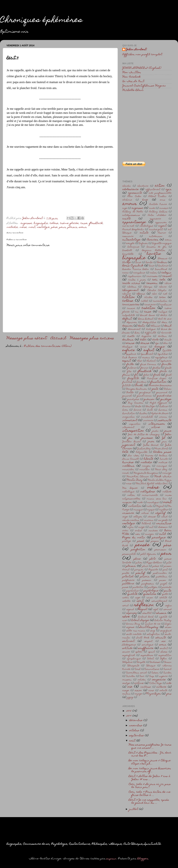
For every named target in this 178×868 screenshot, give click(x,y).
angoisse (26, 223)
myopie (151, 510)
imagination (129, 417)
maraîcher (128, 470)
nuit (151, 527)
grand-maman (144, 396)
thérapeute (133, 666)
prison (163, 580)
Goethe (130, 393)
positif (140, 573)
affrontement (153, 190)
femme (144, 368)
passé (141, 541)
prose (125, 587)
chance (163, 287)
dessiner (128, 326)
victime (139, 683)
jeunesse (147, 438)
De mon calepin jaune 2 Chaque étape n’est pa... (150, 762)
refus (168, 606)
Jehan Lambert (136, 50)
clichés (148, 298)
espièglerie (161, 358)
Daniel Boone (148, 315)
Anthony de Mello (133, 212)
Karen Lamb (162, 449)
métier (131, 495)
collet (144, 301)
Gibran (168, 389)
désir (164, 322)
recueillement (159, 601)
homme (137, 410)
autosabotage (131, 240)
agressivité (135, 193)
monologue (153, 503)
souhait (164, 648)
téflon (164, 659)
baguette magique (162, 243)
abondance (143, 186)
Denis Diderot (146, 319)
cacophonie (139, 273)
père (55, 227)
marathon (145, 470)
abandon (127, 186)
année (152, 208)
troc (142, 676)
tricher (168, 673)
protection (138, 587)
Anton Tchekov (157, 215)
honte (150, 410)
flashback (96, 223)
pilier (139, 563)
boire (138, 263)
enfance (129, 350)
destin (142, 326)
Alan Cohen (134, 196)
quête (165, 594)
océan (125, 531)
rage (138, 598)
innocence (148, 421)
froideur (141, 382)
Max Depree (130, 488)
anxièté (127, 219)
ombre (138, 531)
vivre (151, 691)
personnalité (129, 554)
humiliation (129, 414)
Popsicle (153, 570)
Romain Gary (133, 624)
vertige (126, 683)
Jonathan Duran (132, 442)
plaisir (72, 227)
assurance (128, 236)
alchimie (127, 200)
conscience (150, 305)
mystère (164, 510)
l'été (125, 452)
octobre (135, 731)
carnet (167, 276)
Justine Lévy (144, 449)
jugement (129, 445)
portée (126, 573)
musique (138, 510)
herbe (138, 407)
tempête (141, 662)
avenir (168, 240)
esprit (127, 361)
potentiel (128, 577)
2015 (129, 711)
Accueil (58, 339)
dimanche (166, 333)
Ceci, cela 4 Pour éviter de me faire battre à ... (150, 794)
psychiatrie (132, 591)
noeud (164, 517)
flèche (163, 372)
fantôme (131, 368)
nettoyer (138, 517)
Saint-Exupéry (149, 627)
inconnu (163, 417)
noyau (131, 527)
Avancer (153, 240)
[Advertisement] (147, 121)
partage (127, 541)
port (165, 570)
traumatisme (152, 669)
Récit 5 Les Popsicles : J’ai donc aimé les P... (150, 754)
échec (143, 340)
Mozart (160, 506)
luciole (164, 459)
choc (155, 294)
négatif (160, 513)
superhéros (147, 655)
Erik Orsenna (130, 358)
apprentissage (134, 222)
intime (156, 427)
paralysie (159, 538)
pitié (169, 563)
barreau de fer (157, 247)
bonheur (162, 262)
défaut (127, 319)
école (156, 340)
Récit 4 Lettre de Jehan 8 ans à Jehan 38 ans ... (150, 778)
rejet (156, 610)
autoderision (156, 236)
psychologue (151, 591)
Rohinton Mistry (163, 620)
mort (32, 227)
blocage (127, 263)
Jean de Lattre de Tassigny (144, 435)
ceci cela (159, 280)
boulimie (163, 266)
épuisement (147, 354)
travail (168, 669)
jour (164, 442)
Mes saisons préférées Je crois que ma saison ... (150, 746)
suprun (111, 859)
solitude (127, 648)
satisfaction (153, 634)
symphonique (134, 659)
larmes (149, 456)
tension (168, 662)
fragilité (133, 378)
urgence (163, 676)
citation (129, 297)
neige (125, 517)
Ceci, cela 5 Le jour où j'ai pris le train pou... (150, 786)
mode (140, 503)
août (133, 741)
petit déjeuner (148, 554)
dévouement (134, 329)
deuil (168, 326)
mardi (126, 473)
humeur (163, 410)
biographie (41, 223)
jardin (155, 431)
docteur (162, 336)
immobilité (147, 417)
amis (162, 200)
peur (63, 227)
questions (150, 594)
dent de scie (165, 319)
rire (125, 620)
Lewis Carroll (131, 459)
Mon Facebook (132, 77)
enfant (149, 350)
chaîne (168, 283)
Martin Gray (135, 480)
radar (126, 598)
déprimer (132, 322)
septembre (137, 736)
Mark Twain (163, 477)
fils (129, 372)
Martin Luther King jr (160, 480)
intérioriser (157, 424)
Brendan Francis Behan (136, 269)
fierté (168, 368)
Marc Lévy (161, 470)
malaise (163, 463)
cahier (153, 273)
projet (164, 584)
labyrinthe (142, 452)
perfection (138, 550)
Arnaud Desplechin (133, 230)
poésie (156, 566)
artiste (144, 233)
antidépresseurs (131, 215)
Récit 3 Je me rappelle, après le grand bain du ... (149, 802)
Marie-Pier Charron (138, 477)
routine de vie (153, 624)
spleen (139, 652)
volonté (163, 691)
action (160, 186)
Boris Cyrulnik (133, 266)
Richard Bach (146, 617)
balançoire (133, 247)
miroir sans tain (157, 499)
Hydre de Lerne (160, 414)
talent (150, 659)
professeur (148, 584)
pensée (142, 545)
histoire (164, 407)
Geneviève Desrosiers (160, 386)
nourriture (164, 524)
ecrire (130, 343)
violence (161, 687)
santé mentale (134, 634)
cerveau (152, 283)
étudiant (151, 361)
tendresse (155, 662)
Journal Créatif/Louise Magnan (144, 86)
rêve (126, 617)
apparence (155, 219)
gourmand (162, 393)
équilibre (163, 354)
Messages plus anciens (92, 339)
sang (153, 631)
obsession (163, 527)
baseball (127, 250)
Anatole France (158, 204)
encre (144, 347)
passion (155, 541)
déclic (164, 315)
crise (84, 223)
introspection (133, 431)
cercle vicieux (131, 283)
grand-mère (164, 396)
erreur (146, 358)
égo (157, 343)
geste (155, 389)
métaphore (148, 492)
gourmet (127, 396)
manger (146, 466)
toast (138, 669)
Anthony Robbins (158, 212)
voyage (138, 694)
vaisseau (127, 680)
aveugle (130, 243)
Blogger (143, 859)
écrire (145, 343)
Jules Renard (151, 445)
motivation (135, 506)
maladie (12, 227)
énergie (160, 347)
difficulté (150, 333)
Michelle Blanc (133, 90)
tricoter (131, 676)
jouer (151, 442)
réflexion (144, 605)
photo (153, 559)
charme (127, 294)
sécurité (161, 638)
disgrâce (146, 336)
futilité (127, 386)
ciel (165, 294)
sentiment (128, 641)
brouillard (161, 269)
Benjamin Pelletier (154, 250)
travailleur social (137, 673)
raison (150, 598)
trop (152, 676)
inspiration (135, 424)
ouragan (150, 534)
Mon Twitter (132, 73)
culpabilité (129, 315)
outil (163, 534)
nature (145, 513)
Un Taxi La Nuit (133, 81)
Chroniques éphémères (41, 20)
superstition (165, 655)
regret (143, 609)
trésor (155, 673)
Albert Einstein (157, 196)
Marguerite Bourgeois (146, 473)
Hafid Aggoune (158, 403)
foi (136, 375)
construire (166, 305)
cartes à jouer (137, 280)
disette (131, 336)
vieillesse (146, 687)
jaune (168, 431)
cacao (126, 273)
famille (167, 364)
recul (126, 606)
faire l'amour (148, 365)
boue (152, 266)
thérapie (151, 666)
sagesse (130, 627)
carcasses (152, 276)
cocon (163, 297)
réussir (161, 613)
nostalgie (43, 227)
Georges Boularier (137, 389)
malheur (128, 466)
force (157, 375)
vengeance (159, 680)
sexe (164, 641)
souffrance (146, 648)
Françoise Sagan (157, 379)
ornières (153, 531)
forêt (169, 375)
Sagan (168, 624)
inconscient (130, 420)
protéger (153, 587)
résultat (147, 613)
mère (23, 227)
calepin (167, 273)
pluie (145, 566)
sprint (152, 652)
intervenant (128, 427)
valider (142, 680)
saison (168, 627)
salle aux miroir (136, 631)
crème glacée (69, 223)
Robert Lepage (140, 620)
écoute (168, 340)
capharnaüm (135, 276)
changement (130, 290)
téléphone (127, 662)
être (140, 361)
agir (169, 190)
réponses (131, 613)
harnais (126, 407)
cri (137, 312)
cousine (131, 308)
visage (126, 691)
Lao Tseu (134, 456)
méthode (167, 492)
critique (163, 312)
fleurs (126, 375)
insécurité (164, 420)
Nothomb (146, 524)
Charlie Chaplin (157, 290)
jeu (130, 438)
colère (54, 223)
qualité (133, 594)
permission (160, 550)
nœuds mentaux (131, 520)
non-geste (163, 520)
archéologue (146, 226)
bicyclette (128, 254)
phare (137, 559)
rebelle (126, 601)
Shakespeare (129, 645)
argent (162, 226)
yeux (169, 694)
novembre (136, 726)
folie (146, 375)
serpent (148, 641)
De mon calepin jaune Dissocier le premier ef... (150, 770)
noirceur (149, 520)
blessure (163, 259)
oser (138, 534)
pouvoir (145, 577)
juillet (134, 809)
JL (164, 438)
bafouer (143, 243)
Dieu (137, 333)
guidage (166, 399)
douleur (128, 340)
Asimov (162, 233)
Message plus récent (27, 339)
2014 (129, 716)
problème (128, 584)
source (126, 652)
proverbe (167, 587)
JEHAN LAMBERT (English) (142, 68)
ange (125, 208)
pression (147, 580)
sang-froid (166, 631)
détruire (155, 326)
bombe (149, 263)
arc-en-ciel (128, 226)
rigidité (163, 617)
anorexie (164, 208)
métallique (128, 492)
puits (168, 591)
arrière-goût (156, 230)
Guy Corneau (136, 403)
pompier (139, 570)
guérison (149, 399)
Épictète (167, 351)
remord (167, 610)
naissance (128, 513)
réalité (163, 598)
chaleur (132, 287)
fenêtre (157, 368)
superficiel (129, 655)
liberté (149, 459)
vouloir (126, 694)
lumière (128, 463)
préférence (128, 580)
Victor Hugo (156, 683)
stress (164, 652)
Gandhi (139, 386)
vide (169, 683)
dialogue (151, 329)
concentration (160, 301)
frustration (159, 382)
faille (130, 364)
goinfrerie (145, 393)
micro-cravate (150, 495)
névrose (152, 517)
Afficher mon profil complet (142, 55)
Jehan (168, 435)
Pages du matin (134, 538)
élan (166, 343)
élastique (127, 347)
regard (130, 610)
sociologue (148, 645)
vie (130, 687)
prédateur (162, 577)
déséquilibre (149, 322)
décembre (136, 720)
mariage (167, 473)
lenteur (163, 456)
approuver (161, 223)
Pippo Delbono (154, 563)
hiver (125, 410)
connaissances (131, 305)
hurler (143, 414)
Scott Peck (143, 638)
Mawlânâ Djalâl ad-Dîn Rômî (152, 484)
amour (130, 204)
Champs (148, 287)
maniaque (162, 466)
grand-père (133, 399)
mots (149, 506)
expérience (166, 361)
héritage (150, 407)
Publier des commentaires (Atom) (48, 346)
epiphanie (131, 354)
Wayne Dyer (154, 694)
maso (129, 484)
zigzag (130, 697)
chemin (141, 294)
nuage (141, 527)
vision (138, 691)
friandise (127, 382)
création (149, 308)
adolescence (131, 190)
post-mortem (160, 573)
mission (127, 502)
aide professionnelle (160, 193)
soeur (83, 227)
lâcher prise (162, 452)
